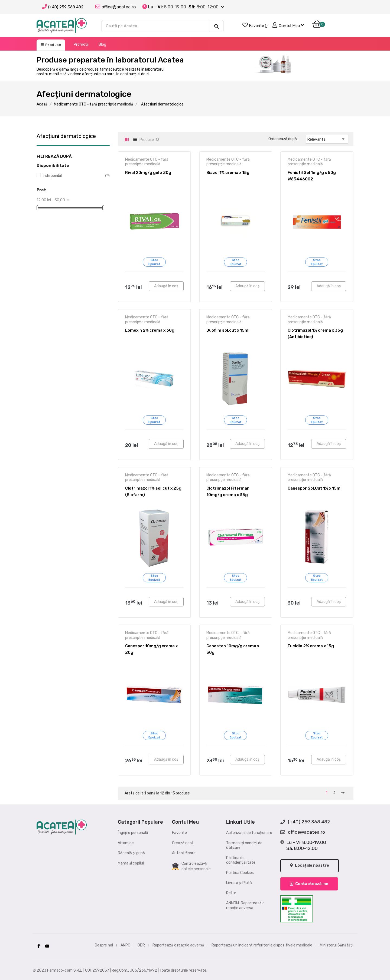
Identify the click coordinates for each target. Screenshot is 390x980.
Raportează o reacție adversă (178, 944)
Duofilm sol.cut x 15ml (228, 330)
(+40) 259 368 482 (66, 7)
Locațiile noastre (310, 866)
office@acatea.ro (303, 832)
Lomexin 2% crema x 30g (150, 330)
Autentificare (184, 853)
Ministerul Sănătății (337, 944)
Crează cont (183, 843)
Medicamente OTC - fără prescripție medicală (147, 162)
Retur (231, 893)
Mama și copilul (131, 863)
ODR (141, 944)
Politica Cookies (240, 873)
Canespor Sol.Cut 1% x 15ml (315, 488)
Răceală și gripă (131, 853)
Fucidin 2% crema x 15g (311, 646)
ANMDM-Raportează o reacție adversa (245, 905)
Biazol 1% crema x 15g (228, 173)
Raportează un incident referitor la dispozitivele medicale (262, 944)
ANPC (125, 944)
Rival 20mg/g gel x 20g (148, 173)
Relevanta (327, 139)
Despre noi (104, 944)
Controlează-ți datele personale (191, 866)
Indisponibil (72, 176)
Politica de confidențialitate (241, 860)
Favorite (179, 833)
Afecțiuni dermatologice (66, 136)
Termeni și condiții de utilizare (244, 845)
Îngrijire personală (133, 833)
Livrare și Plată (239, 883)
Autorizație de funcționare (249, 833)
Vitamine (126, 843)
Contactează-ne (309, 883)
